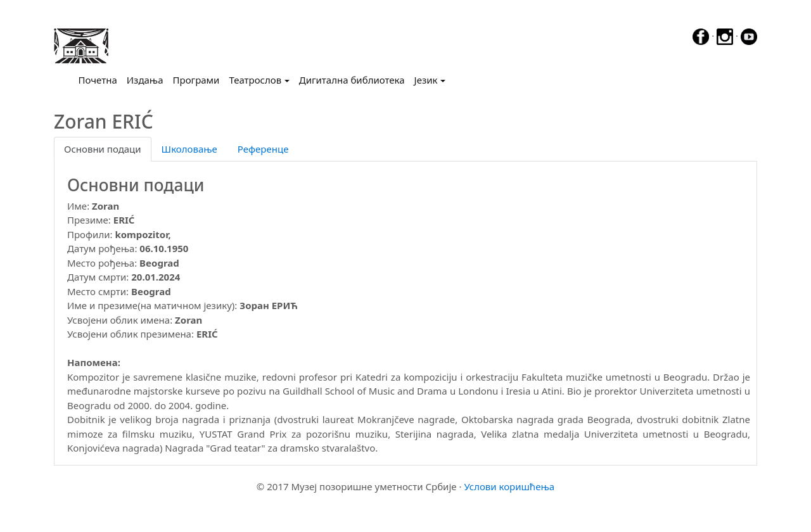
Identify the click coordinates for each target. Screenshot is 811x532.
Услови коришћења (509, 486)
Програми (196, 80)
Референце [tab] (263, 149)
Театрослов (255, 80)
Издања (145, 80)
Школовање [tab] (189, 149)
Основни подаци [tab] (103, 149)
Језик (426, 80)
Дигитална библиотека (352, 80)
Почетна (100, 79)
